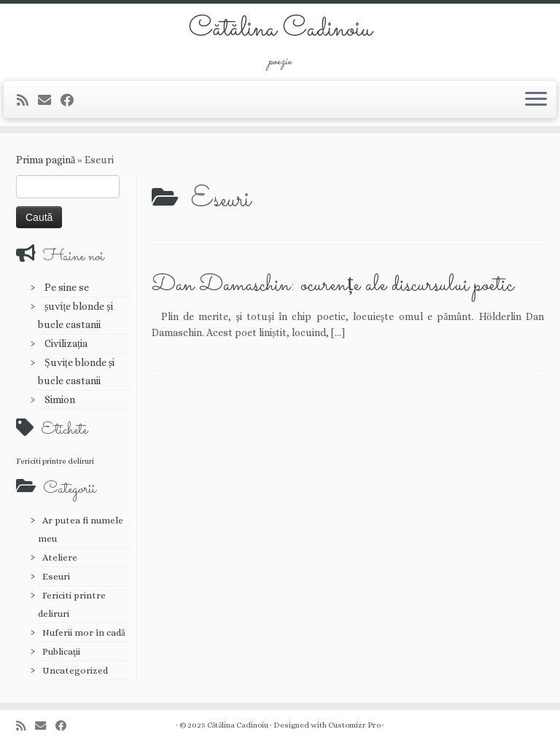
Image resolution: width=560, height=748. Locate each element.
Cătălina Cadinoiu (280, 29)
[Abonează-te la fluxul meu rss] (27, 100)
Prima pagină (46, 160)
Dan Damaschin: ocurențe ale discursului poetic (332, 285)
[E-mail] (49, 100)
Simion (60, 400)
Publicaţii (61, 651)
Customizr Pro (354, 725)
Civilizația (66, 343)
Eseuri (56, 576)
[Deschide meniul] (536, 100)
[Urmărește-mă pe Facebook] (72, 100)
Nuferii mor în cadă (84, 632)
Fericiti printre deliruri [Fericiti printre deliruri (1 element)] (55, 461)
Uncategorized (75, 670)
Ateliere (60, 557)
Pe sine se (67, 287)
